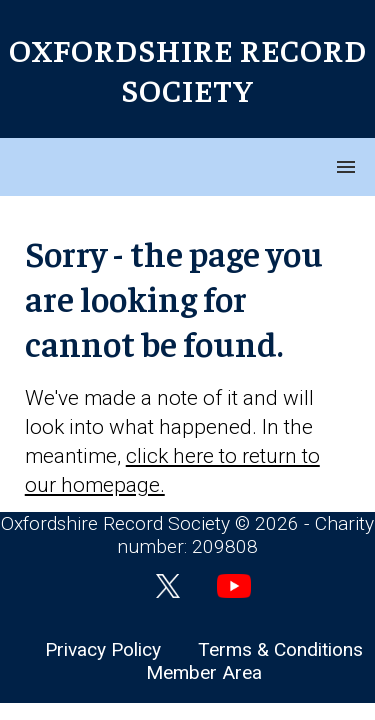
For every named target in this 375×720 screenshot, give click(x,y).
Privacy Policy (103, 649)
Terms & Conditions (280, 649)
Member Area (204, 672)
